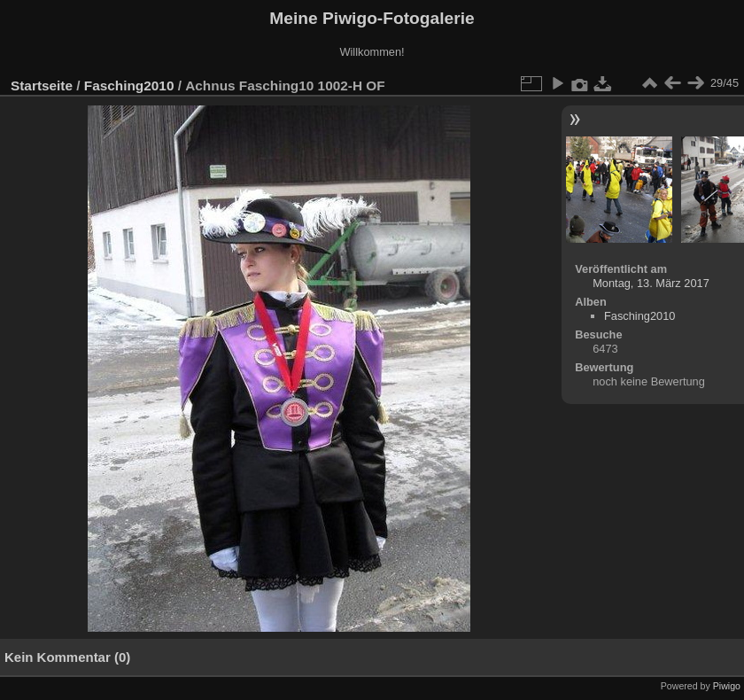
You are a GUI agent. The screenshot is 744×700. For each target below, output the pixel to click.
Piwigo (727, 686)
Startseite (42, 86)
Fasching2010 (129, 86)
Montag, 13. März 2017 (651, 283)
